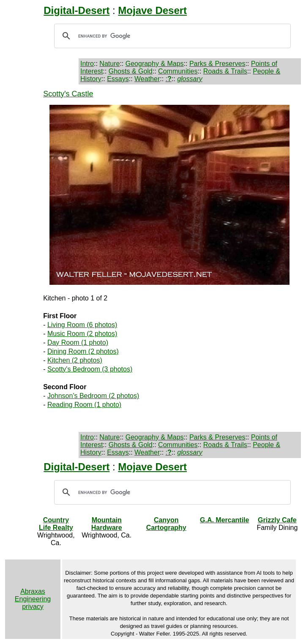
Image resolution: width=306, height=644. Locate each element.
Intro (87, 64)
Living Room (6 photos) (82, 325)
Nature (109, 64)
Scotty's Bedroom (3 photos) (90, 369)
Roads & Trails (225, 71)
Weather (147, 79)
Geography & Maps (155, 64)
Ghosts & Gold (131, 71)
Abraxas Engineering (33, 595)
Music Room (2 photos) (82, 334)
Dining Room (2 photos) (83, 351)
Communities (178, 71)
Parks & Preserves (217, 64)
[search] (171, 36)
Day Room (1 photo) (78, 342)
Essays (118, 79)
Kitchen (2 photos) (75, 360)
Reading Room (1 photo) (84, 405)
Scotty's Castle (68, 94)
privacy (33, 607)
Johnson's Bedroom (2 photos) (93, 396)
